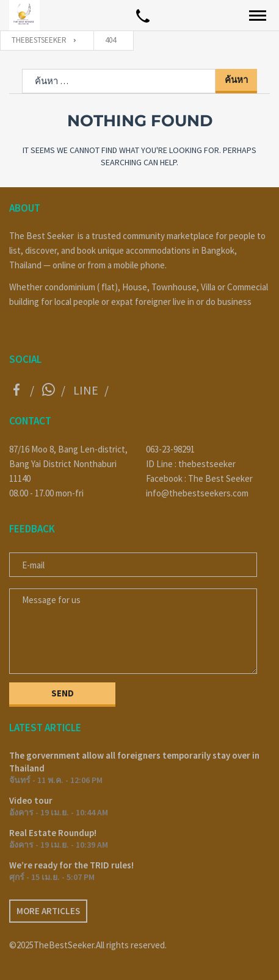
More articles (48, 911)
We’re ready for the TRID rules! (71, 865)
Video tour (31, 800)
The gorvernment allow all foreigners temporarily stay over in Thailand (134, 762)
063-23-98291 (170, 449)
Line (86, 390)
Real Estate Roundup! (53, 833)
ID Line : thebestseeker (191, 464)
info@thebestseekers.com (197, 493)
